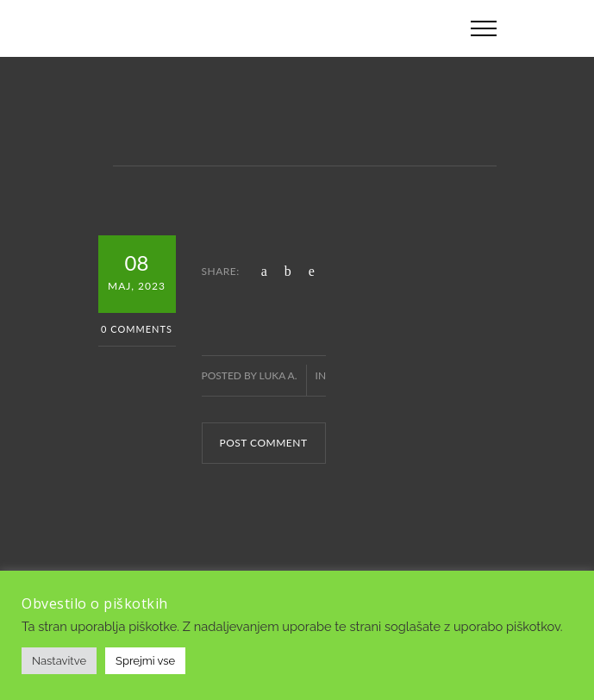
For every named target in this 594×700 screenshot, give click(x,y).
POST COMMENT (264, 443)
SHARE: (221, 271)
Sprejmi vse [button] (145, 661)
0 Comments (137, 329)
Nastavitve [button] (59, 661)
